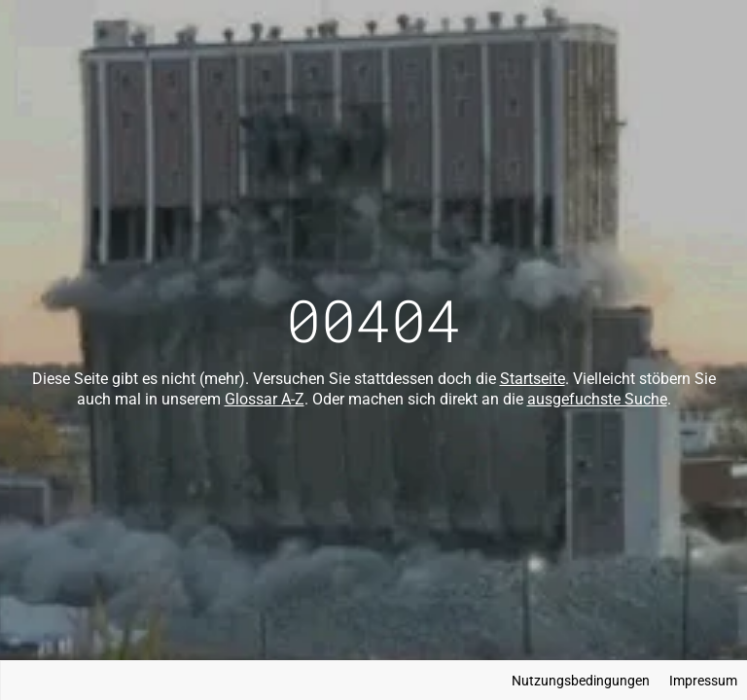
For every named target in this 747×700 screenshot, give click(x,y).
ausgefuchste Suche (597, 399)
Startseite (533, 379)
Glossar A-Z (265, 399)
